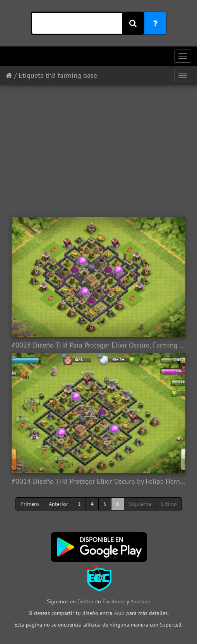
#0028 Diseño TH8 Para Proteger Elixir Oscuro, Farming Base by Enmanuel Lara (98, 345)
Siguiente (140, 504)
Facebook (114, 601)
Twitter (86, 601)
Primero (30, 504)
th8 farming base (71, 75)
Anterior (58, 504)
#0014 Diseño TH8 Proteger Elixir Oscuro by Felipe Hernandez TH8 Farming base (98, 481)
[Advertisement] (98, 147)
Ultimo (169, 504)
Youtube (140, 601)
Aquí (119, 613)
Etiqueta (31, 75)
